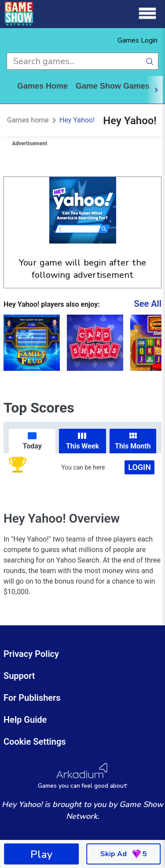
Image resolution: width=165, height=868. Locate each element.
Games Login (137, 40)
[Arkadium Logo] (82, 776)
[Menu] (147, 14)
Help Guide (25, 720)
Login (139, 467)
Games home (42, 86)
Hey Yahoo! (77, 120)
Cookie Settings (35, 742)
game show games (113, 86)
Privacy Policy (31, 654)
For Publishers (32, 698)
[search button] (150, 61)
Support (19, 676)
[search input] (74, 61)
